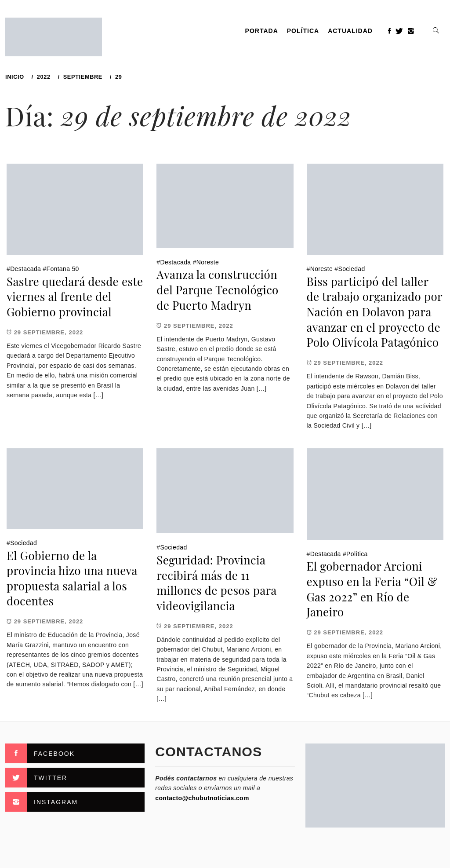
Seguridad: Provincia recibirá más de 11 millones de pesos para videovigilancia (216, 583)
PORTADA (262, 31)
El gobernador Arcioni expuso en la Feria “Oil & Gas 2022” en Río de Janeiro (372, 589)
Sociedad (352, 269)
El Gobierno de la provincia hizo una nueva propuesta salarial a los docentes (72, 578)
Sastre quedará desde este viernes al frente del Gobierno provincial (75, 297)
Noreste (208, 262)
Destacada (25, 269)
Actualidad (350, 31)
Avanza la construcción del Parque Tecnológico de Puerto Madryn (217, 289)
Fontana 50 (63, 269)
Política (303, 31)
